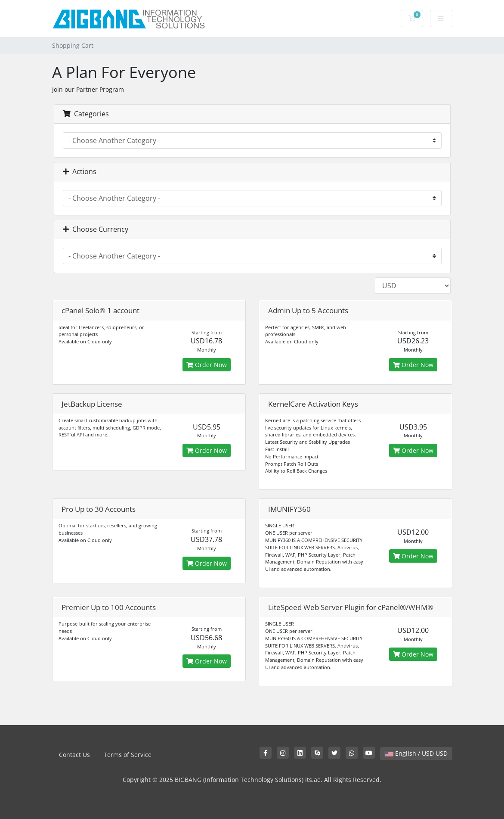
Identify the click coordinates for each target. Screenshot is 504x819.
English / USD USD (416, 753)
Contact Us (74, 755)
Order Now (207, 365)
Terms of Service (128, 755)
